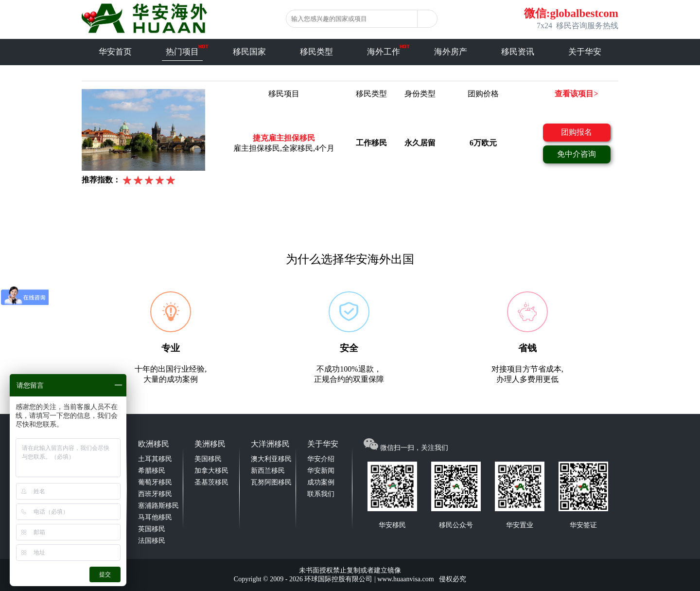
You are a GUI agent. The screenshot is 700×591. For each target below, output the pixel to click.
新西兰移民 (268, 471)
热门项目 (182, 52)
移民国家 (249, 52)
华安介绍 (321, 459)
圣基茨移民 (211, 482)
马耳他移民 (155, 517)
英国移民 (152, 529)
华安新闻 (321, 471)
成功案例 (321, 482)
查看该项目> (576, 94)
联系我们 (321, 494)
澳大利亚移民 (271, 459)
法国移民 (152, 541)
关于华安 (585, 52)
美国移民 (208, 459)
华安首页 (115, 52)
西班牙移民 (155, 494)
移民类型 (316, 52)
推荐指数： (101, 180)
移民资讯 (518, 52)
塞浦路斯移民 (158, 506)
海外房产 (451, 52)
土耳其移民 (155, 459)
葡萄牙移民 (155, 482)
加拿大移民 (211, 471)
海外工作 (384, 52)
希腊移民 (152, 471)
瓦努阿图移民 (271, 482)
